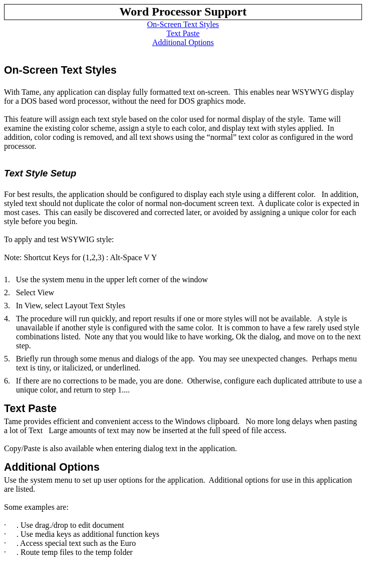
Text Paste (183, 33)
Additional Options (183, 42)
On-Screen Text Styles (183, 24)
